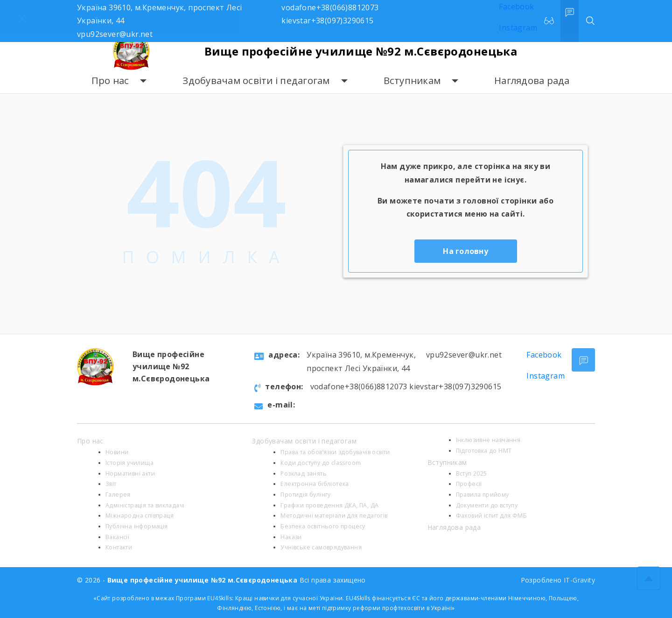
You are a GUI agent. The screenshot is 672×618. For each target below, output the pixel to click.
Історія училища (129, 463)
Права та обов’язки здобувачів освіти (335, 452)
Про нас (110, 81)
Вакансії (117, 537)
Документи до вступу (487, 505)
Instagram (546, 376)
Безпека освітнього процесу (323, 526)
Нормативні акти (130, 474)
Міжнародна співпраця (140, 516)
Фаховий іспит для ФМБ (491, 516)
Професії (469, 484)
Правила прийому (483, 495)
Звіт (111, 484)
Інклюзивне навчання (488, 440)
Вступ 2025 (472, 474)
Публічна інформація (137, 526)
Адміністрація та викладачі (145, 505)
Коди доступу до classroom (321, 463)
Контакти (119, 547)
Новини (117, 452)
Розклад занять (304, 474)
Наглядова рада (532, 81)
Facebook (544, 355)
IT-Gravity (579, 580)
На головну (465, 251)
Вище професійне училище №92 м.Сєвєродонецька (361, 51)
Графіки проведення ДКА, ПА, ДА (329, 505)
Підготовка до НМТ (484, 451)
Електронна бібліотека (315, 484)
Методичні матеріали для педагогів (334, 516)
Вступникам (412, 81)
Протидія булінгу (305, 495)
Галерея (118, 495)
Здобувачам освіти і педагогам (256, 81)
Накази (291, 537)
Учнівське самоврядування (321, 547)
